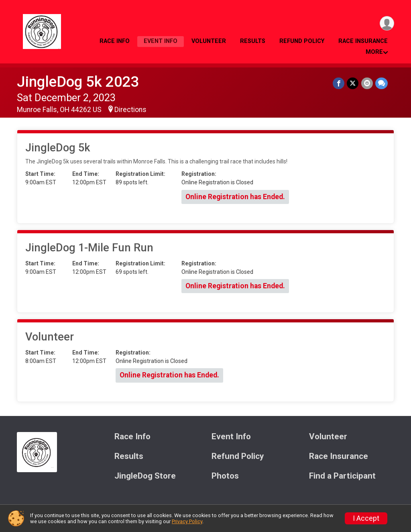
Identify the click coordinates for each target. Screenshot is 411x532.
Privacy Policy (187, 521)
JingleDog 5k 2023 (78, 82)
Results (253, 41)
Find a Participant (342, 476)
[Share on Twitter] (353, 83)
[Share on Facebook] (339, 83)
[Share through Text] (381, 83)
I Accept (366, 518)
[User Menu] (387, 23)
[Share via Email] (367, 83)
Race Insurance (363, 41)
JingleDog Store (145, 476)
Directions (130, 110)
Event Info (161, 41)
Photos (225, 476)
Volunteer (209, 41)
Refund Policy (302, 41)
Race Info (115, 41)
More (374, 52)
